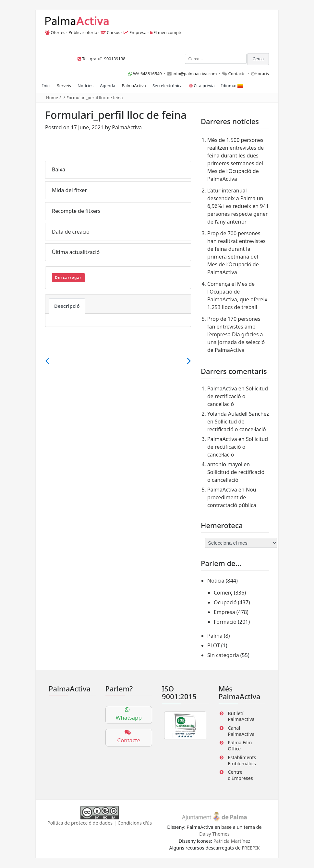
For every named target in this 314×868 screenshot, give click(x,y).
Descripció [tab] (67, 306)
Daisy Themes (214, 834)
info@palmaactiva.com (195, 74)
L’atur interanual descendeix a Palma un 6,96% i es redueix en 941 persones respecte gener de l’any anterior (238, 206)
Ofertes (58, 32)
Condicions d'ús (135, 823)
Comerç (223, 593)
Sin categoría (223, 655)
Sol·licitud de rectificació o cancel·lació (238, 396)
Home (52, 98)
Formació (225, 622)
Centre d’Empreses (240, 775)
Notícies (85, 86)
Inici (46, 86)
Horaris (262, 74)
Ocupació (225, 602)
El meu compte (168, 32)
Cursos (113, 32)
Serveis (64, 86)
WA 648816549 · (148, 74)
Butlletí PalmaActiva (241, 716)
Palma (215, 636)
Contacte (237, 74)
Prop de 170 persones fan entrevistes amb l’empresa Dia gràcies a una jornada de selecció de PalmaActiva (236, 334)
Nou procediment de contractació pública (232, 497)
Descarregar (68, 278)
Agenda (108, 86)
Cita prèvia (202, 86)
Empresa (138, 32)
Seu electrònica (168, 86)
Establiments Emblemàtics (242, 760)
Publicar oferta (83, 32)
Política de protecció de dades (80, 823)
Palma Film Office (240, 746)
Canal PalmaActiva (241, 731)
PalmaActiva (134, 86)
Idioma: (232, 86)
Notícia (216, 581)
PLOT (214, 645)
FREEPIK (251, 848)
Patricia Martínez (232, 841)
